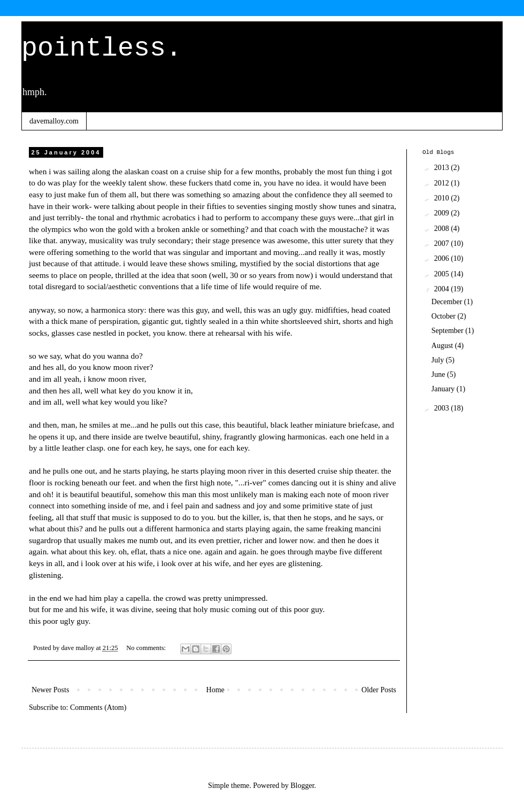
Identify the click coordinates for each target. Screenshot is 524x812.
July (439, 360)
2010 (443, 198)
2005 (443, 274)
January (444, 389)
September (448, 331)
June (439, 374)
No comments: (147, 648)
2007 (443, 243)
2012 (443, 183)
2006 (443, 258)
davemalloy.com (54, 121)
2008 (443, 229)
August (443, 346)
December (448, 302)
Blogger (302, 786)
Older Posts (379, 690)
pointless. (102, 48)
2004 (443, 289)
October (445, 316)
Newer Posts (50, 690)
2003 (443, 408)
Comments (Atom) (98, 707)
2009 (443, 213)
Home (215, 690)
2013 (443, 168)
